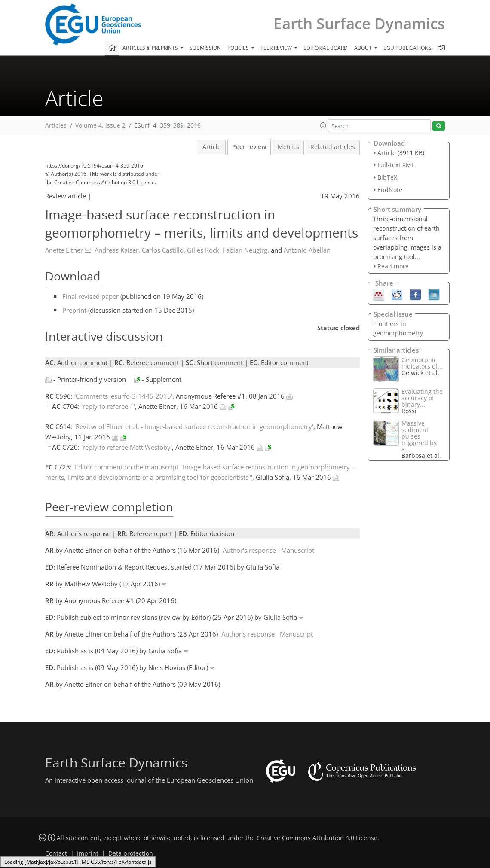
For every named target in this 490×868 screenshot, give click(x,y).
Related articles (333, 147)
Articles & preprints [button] (151, 48)
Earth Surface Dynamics (359, 23)
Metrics (288, 147)
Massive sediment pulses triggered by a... (419, 436)
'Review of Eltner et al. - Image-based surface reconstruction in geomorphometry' (194, 426)
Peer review (249, 147)
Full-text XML (396, 165)
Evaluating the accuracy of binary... (422, 398)
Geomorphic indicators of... (422, 363)
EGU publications (407, 48)
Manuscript (298, 550)
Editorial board (326, 48)
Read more (393, 266)
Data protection (131, 853)
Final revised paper (90, 296)
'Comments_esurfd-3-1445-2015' (123, 396)
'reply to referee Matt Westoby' (127, 447)
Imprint (88, 853)
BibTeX (387, 177)
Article (212, 147)
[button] (323, 125)
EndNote (390, 190)
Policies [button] (239, 48)
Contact (56, 853)
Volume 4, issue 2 (100, 125)
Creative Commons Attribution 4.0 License (317, 838)
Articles (56, 125)
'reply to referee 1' (108, 406)
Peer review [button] (277, 48)
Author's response (249, 550)
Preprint (74, 310)
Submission (205, 48)
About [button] (364, 48)
